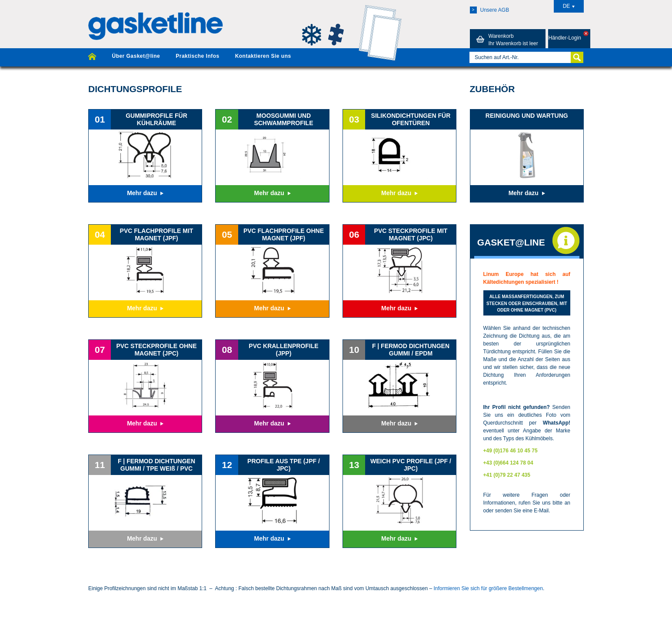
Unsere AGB (490, 10)
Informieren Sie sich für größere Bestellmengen (488, 588)
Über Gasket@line (136, 56)
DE (569, 6)
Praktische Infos (197, 56)
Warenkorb (506, 40)
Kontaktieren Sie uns (263, 56)
